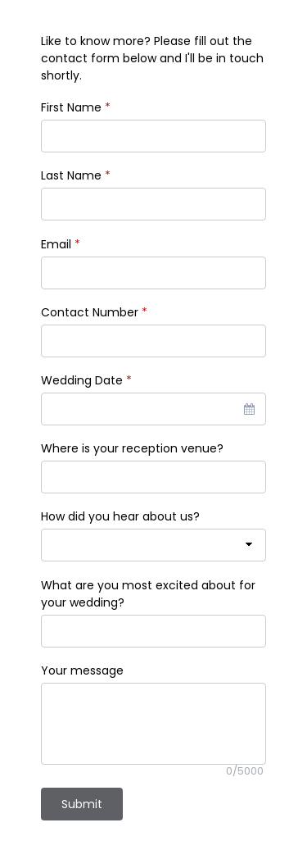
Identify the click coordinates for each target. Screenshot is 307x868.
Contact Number (94, 312)
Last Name (76, 175)
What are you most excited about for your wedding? (148, 594)
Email (61, 244)
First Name (76, 107)
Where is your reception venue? (132, 448)
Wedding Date (86, 380)
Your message (82, 670)
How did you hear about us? (120, 516)
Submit (82, 804)
